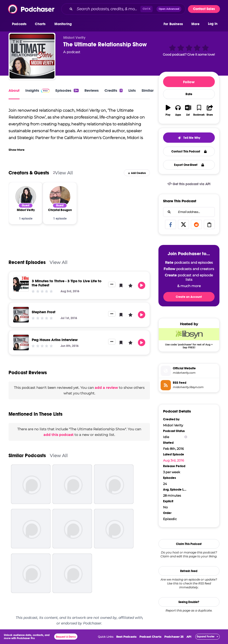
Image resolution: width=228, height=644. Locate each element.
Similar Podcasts (27, 456)
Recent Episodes (27, 262)
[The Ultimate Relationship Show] (32, 56)
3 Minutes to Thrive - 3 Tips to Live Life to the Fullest (67, 283)
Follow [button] (189, 82)
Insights (37, 90)
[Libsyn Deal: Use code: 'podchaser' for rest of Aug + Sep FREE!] (189, 338)
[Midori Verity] (26, 196)
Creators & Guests (29, 173)
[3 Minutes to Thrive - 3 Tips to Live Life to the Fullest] (21, 284)
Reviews (92, 90)
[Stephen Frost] (21, 315)
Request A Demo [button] (66, 637)
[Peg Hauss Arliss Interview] (21, 342)
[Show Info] (186, 437)
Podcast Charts (150, 637)
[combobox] (123, 9)
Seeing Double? (189, 602)
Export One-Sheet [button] (189, 165)
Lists (132, 90)
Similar (148, 90)
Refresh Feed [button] (189, 571)
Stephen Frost (44, 312)
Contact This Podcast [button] (189, 151)
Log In (213, 24)
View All (64, 173)
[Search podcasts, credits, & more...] (108, 9)
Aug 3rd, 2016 (174, 460)
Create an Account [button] (189, 297)
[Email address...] (189, 212)
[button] (20, 24)
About (14, 90)
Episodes (67, 90)
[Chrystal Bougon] (60, 196)
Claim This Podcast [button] (189, 544)
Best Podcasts (126, 637)
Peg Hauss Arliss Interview (55, 340)
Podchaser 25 (174, 637)
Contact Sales (204, 9)
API (189, 637)
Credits (114, 90)
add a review (106, 388)
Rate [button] (189, 94)
